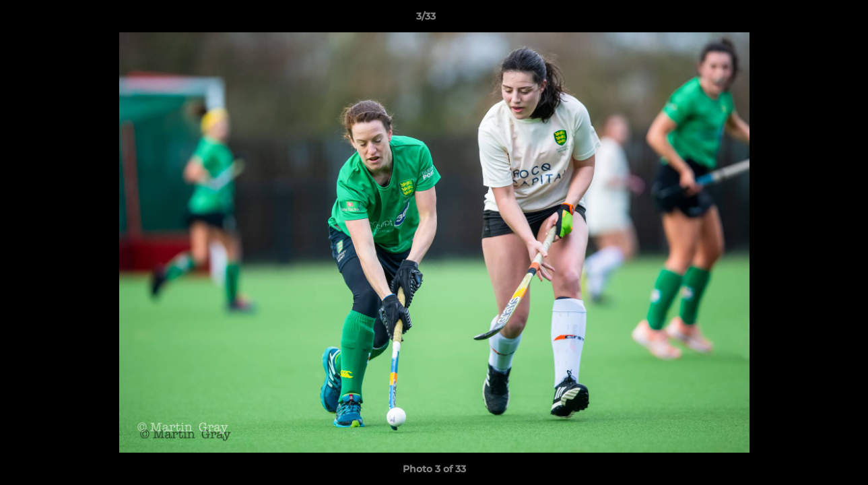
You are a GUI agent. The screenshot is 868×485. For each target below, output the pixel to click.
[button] (811, 20)
